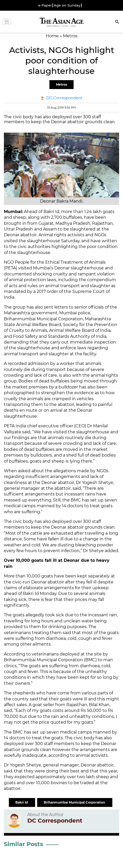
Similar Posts (24, 844)
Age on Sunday (67, 5)
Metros (61, 84)
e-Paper (45, 5)
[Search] (117, 22)
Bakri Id (22, 802)
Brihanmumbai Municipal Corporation (75, 802)
